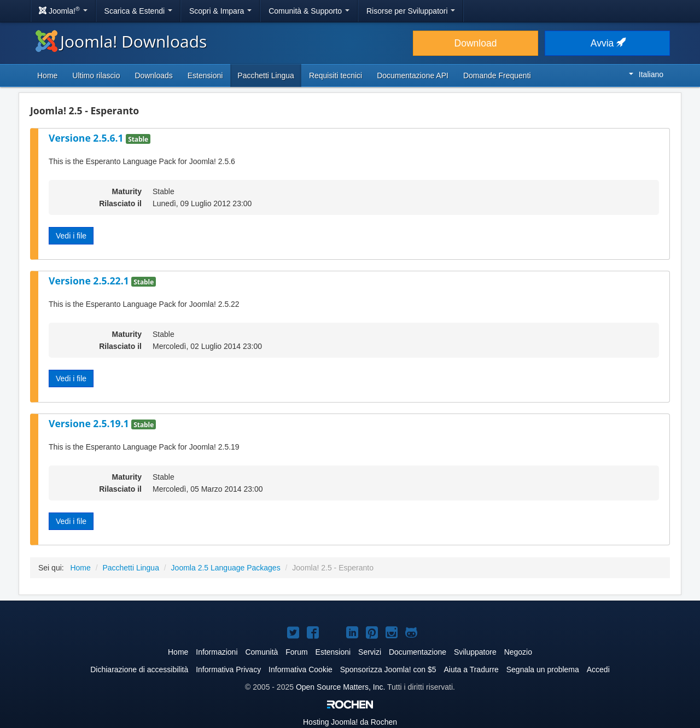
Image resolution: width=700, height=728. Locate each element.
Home (47, 75)
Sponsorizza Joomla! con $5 (388, 669)
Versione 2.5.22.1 (90, 281)
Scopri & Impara (220, 11)
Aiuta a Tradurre (471, 669)
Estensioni (205, 75)
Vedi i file (71, 236)
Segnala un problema (543, 669)
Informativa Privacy (228, 669)
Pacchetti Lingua (266, 75)
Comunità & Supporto (309, 11)
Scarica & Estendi (138, 11)
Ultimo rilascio (96, 75)
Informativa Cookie (301, 669)
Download (476, 43)
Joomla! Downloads (121, 41)
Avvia (607, 43)
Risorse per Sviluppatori (411, 11)
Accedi (598, 669)
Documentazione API (413, 75)
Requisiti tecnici (336, 75)
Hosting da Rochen (350, 722)
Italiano (646, 74)
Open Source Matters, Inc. (340, 687)
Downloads (153, 75)
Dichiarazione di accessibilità (139, 669)
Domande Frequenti (497, 75)
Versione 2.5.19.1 (90, 423)
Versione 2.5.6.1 (87, 138)
